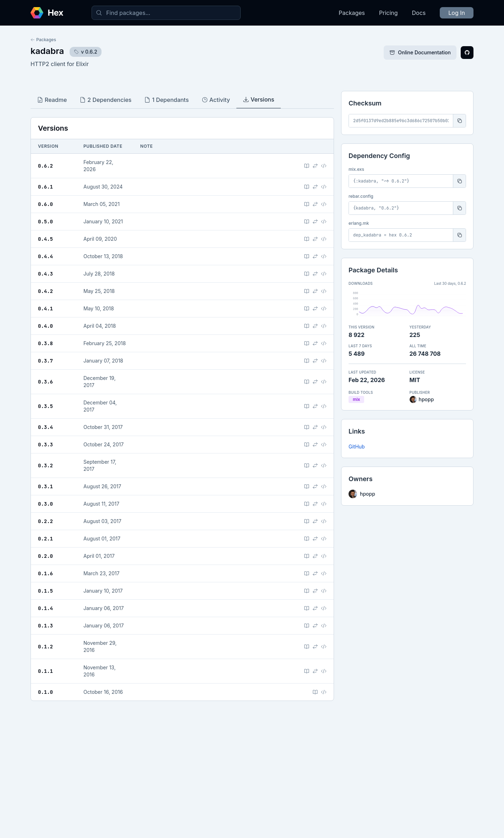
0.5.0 (45, 222)
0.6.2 (45, 166)
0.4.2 (45, 291)
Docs (419, 13)
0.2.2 (45, 521)
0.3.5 (45, 406)
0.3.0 (45, 504)
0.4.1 (45, 309)
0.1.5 (45, 591)
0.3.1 (45, 486)
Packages (352, 13)
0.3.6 (45, 382)
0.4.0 (45, 326)
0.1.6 (45, 573)
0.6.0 (45, 204)
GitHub (357, 447)
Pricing (388, 13)
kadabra (47, 51)
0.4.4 (45, 256)
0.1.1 (45, 671)
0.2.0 (45, 556)
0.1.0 (45, 692)
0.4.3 (45, 274)
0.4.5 (45, 239)
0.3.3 (45, 445)
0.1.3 (45, 626)
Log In (457, 13)
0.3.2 (45, 466)
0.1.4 (45, 608)
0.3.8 (45, 343)
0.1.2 (45, 647)
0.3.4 (45, 427)
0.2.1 (45, 539)
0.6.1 (45, 187)
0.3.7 (45, 361)
